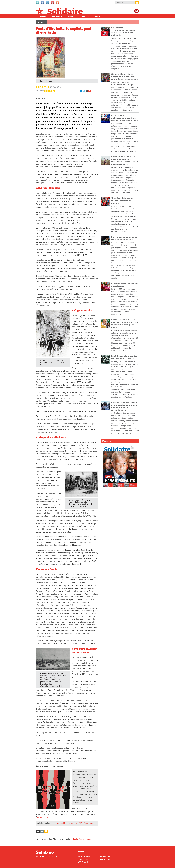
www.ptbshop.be (44, 817)
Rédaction (106, 856)
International (57, 16)
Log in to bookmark (38, 831)
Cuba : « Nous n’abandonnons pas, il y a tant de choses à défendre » (125, 118)
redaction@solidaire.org (81, 839)
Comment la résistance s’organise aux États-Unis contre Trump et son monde (125, 77)
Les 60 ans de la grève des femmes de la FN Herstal (124, 357)
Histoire (50, 91)
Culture (97, 16)
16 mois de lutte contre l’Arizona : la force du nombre (122, 201)
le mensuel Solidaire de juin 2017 (68, 823)
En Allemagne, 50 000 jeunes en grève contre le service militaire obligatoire (123, 32)
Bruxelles (43, 87)
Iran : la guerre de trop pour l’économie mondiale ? (125, 238)
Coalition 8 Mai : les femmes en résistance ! (125, 285)
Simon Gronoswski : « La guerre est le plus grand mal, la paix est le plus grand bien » (125, 324)
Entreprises (84, 16)
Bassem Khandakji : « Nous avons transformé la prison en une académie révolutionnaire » (124, 406)
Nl (137, 11)
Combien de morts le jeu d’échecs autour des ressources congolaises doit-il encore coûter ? (125, 161)
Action (71, 16)
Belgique (43, 16)
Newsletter (106, 859)
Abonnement (89, 823)
